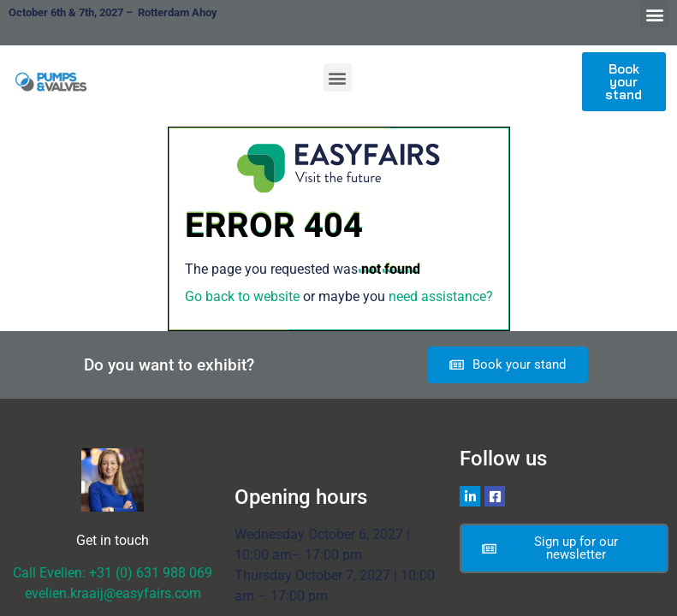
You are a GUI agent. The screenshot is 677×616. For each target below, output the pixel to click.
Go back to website (242, 296)
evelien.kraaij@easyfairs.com (113, 593)
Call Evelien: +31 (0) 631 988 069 (113, 573)
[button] (654, 14)
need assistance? (441, 296)
